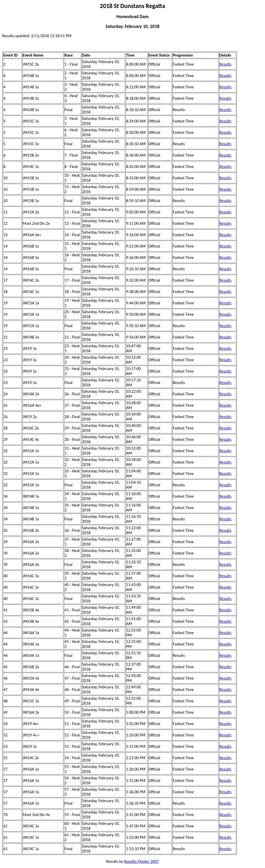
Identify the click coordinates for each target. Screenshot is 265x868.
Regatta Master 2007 (141, 861)
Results (225, 64)
